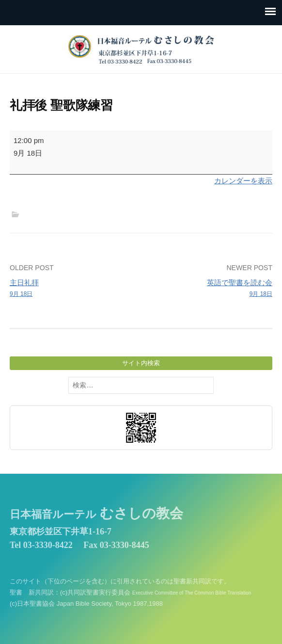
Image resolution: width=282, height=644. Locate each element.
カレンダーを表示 (243, 181)
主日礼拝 (73, 289)
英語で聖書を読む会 (209, 289)
